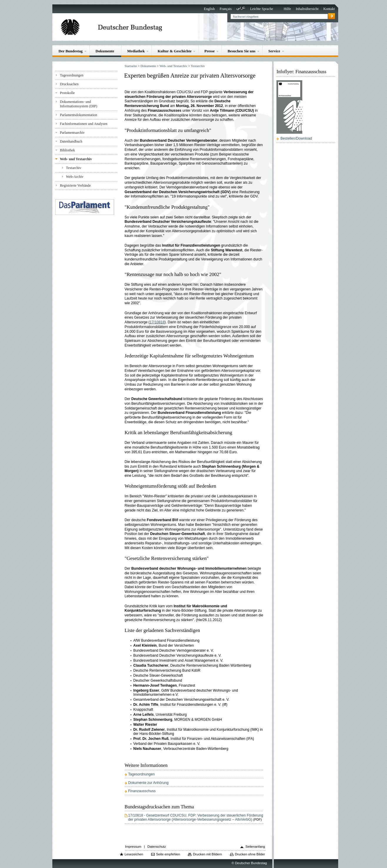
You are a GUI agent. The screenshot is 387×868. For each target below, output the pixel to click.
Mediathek (136, 51)
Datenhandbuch (71, 141)
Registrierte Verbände (75, 185)
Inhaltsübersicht (307, 9)
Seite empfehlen (168, 854)
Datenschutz (157, 847)
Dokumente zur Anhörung (148, 783)
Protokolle (67, 93)
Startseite (131, 66)
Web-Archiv (75, 177)
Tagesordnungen (72, 75)
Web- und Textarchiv (76, 159)
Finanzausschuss (142, 791)
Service (274, 51)
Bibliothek (67, 150)
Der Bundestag (71, 51)
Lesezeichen (134, 854)
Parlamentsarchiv (72, 133)
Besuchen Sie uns (242, 51)
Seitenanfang (255, 847)
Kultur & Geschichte (175, 51)
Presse (210, 51)
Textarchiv (74, 168)
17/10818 (157, 322)
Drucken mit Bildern (207, 854)
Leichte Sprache (261, 9)
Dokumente (105, 51)
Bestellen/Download (296, 138)
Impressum (133, 847)
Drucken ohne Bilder (250, 854)
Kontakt (329, 9)
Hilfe (287, 9)
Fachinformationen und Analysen (84, 124)
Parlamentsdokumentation (79, 115)
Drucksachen (69, 84)
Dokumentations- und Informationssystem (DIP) (79, 104)
